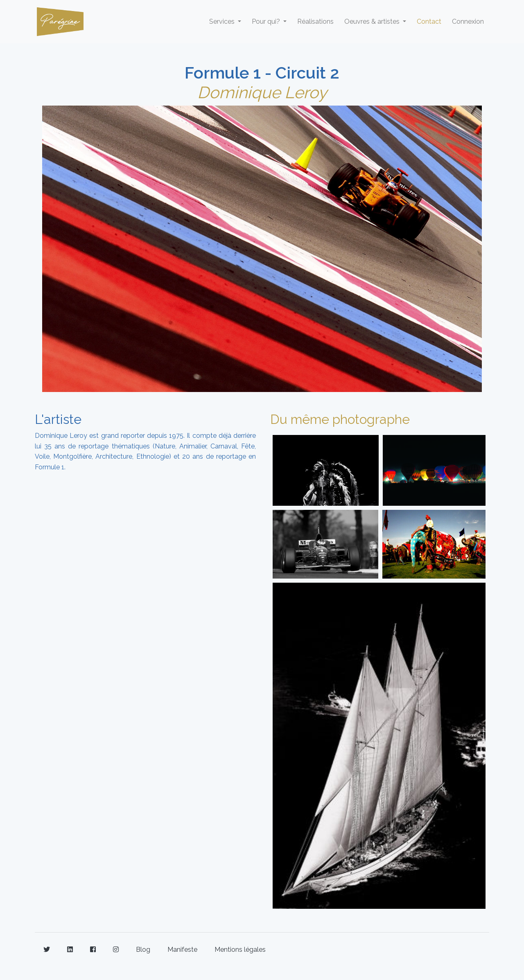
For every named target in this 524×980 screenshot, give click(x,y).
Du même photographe (340, 419)
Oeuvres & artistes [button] (373, 21)
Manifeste (182, 950)
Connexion (468, 21)
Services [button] (223, 21)
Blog (143, 950)
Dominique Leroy (262, 92)
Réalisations (315, 21)
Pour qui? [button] (267, 21)
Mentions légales (240, 950)
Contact (429, 21)
